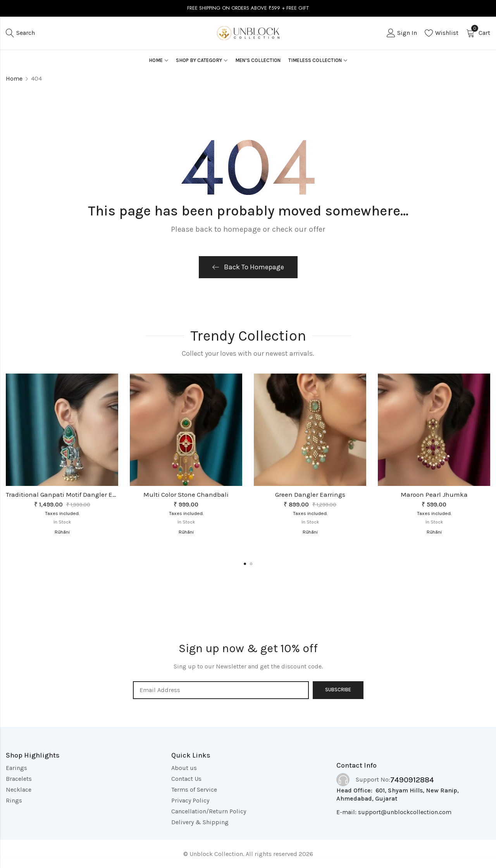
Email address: (221, 690)
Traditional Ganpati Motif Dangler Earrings (70, 494)
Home (14, 78)
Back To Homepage (248, 267)
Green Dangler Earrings (310, 494)
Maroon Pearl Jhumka (434, 494)
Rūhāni (62, 532)
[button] (245, 564)
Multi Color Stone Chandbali (186, 494)
